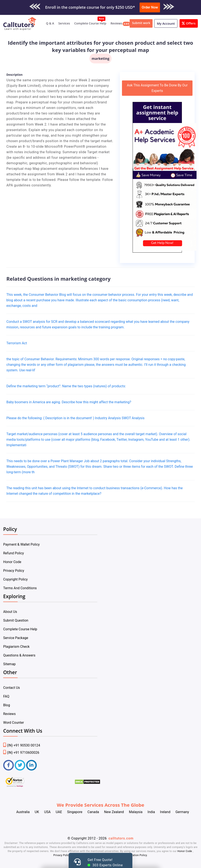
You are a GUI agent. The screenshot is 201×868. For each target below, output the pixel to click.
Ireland (165, 812)
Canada (93, 812)
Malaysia (136, 812)
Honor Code (12, 562)
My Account (166, 23)
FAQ (6, 696)
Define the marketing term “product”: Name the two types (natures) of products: (66, 386)
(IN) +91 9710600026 (21, 753)
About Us (10, 612)
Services (64, 23)
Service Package (16, 638)
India (151, 812)
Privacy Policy (14, 571)
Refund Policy (13, 553)
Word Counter (14, 723)
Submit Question (16, 620)
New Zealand (114, 812)
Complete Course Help (90, 23)
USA (47, 812)
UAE (59, 812)
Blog (7, 705)
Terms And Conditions (20, 588)
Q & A (50, 23)
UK (37, 812)
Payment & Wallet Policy (21, 544)
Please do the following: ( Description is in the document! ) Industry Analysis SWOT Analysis (75, 418)
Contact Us (12, 688)
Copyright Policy (15, 579)
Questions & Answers (19, 655)
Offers (189, 23)
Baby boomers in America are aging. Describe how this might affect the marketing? (69, 402)
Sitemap (9, 664)
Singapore (75, 812)
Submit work (141, 23)
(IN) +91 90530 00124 (22, 745)
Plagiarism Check (16, 647)
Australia (23, 812)
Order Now (150, 7)
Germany (182, 812)
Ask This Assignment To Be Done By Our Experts (157, 88)
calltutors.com (121, 838)
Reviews (116, 23)
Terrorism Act (17, 343)
